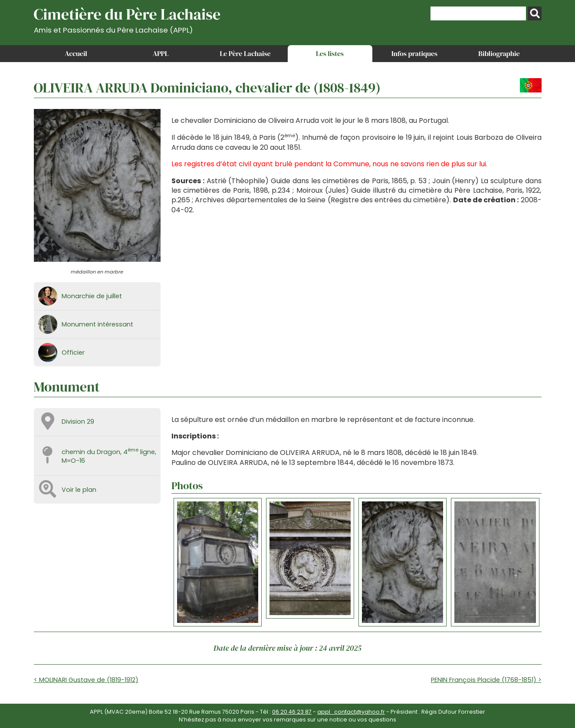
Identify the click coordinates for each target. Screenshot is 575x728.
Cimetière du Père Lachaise (127, 19)
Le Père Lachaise (245, 53)
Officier (73, 352)
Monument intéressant (97, 324)
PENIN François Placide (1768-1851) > (486, 680)
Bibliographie (499, 53)
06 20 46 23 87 (292, 712)
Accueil (76, 53)
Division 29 (78, 422)
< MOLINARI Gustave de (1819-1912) (86, 680)
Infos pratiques (414, 53)
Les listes (330, 53)
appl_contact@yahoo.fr (351, 712)
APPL (161, 53)
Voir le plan (79, 490)
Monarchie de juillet (92, 296)
